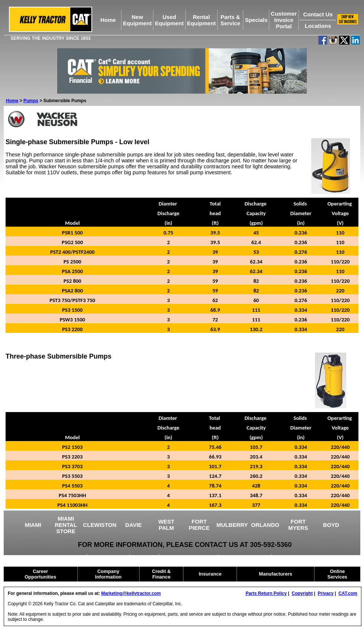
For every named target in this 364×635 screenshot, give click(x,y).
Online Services (338, 574)
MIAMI (33, 525)
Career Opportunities (40, 574)
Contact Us (318, 14)
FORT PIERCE (199, 525)
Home (108, 20)
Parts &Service (230, 20)
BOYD (331, 525)
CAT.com (348, 593)
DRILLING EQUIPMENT (189, 557)
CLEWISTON (100, 525)
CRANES (145, 557)
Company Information (108, 574)
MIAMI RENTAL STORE (66, 525)
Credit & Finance (161, 574)
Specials (256, 20)
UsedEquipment (169, 20)
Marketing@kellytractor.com (131, 593)
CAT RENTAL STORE (300, 557)
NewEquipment (137, 20)
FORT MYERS (298, 525)
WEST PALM (166, 525)
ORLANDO (265, 525)
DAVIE (134, 525)
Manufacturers (276, 574)
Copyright (302, 593)
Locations (318, 26)
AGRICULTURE (109, 557)
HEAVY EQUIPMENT (246, 557)
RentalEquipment (201, 20)
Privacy (326, 593)
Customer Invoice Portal (284, 20)
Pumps (31, 101)
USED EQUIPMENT (62, 557)
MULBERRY (232, 525)
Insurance (210, 574)
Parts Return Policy (266, 593)
